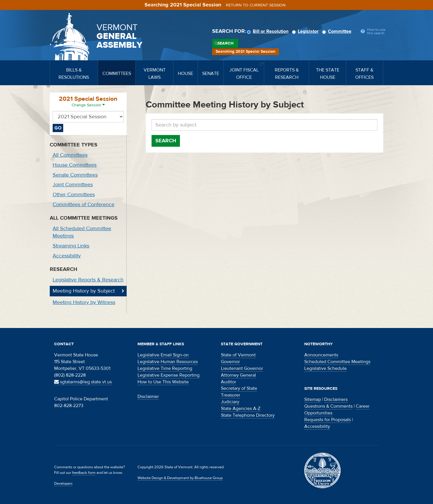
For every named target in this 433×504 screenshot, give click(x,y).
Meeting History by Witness (84, 302)
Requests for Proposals (328, 420)
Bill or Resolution (269, 31)
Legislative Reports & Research (88, 280)
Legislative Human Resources (168, 362)
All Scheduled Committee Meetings (82, 232)
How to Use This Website (163, 382)
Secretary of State (239, 388)
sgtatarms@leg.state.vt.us (83, 382)
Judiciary (230, 402)
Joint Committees (73, 185)
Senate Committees (75, 175)
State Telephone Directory (248, 415)
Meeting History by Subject (84, 291)
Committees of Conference (84, 205)
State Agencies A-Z (241, 409)
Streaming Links (71, 246)
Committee (338, 31)
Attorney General (238, 375)
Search (225, 43)
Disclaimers (336, 399)
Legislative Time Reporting (165, 368)
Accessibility (67, 256)
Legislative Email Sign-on (163, 355)
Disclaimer (148, 397)
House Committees (75, 165)
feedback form (84, 473)
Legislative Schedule (325, 368)
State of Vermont (238, 355)
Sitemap (313, 399)
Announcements (321, 355)
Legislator (306, 31)
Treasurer (231, 395)
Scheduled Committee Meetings (337, 362)
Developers (63, 484)
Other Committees (74, 195)
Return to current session (256, 5)
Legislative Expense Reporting (169, 375)
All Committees (70, 155)
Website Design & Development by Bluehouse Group (180, 478)
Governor (230, 362)
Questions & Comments (328, 406)
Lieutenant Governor (242, 368)
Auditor (228, 382)
